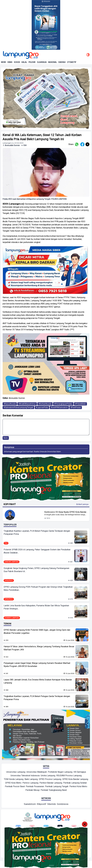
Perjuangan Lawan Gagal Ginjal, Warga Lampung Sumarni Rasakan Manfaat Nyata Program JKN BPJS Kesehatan (37, 665)
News (4, 62)
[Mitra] (16, 772)
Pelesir (32, 62)
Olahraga (42, 62)
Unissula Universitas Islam (50, 452)
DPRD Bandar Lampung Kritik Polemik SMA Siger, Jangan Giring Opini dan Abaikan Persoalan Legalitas (37, 631)
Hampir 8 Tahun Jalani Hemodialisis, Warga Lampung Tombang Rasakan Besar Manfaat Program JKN (39, 648)
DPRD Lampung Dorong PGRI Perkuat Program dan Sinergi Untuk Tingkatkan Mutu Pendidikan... (38, 588)
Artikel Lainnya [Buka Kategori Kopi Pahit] (82, 504)
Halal (24, 62)
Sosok (17, 62)
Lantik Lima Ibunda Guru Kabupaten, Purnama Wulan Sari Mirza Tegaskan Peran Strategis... (36, 607)
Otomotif (72, 62)
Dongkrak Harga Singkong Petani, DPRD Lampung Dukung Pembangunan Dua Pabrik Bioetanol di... (36, 570)
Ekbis (10, 62)
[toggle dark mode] (88, 55)
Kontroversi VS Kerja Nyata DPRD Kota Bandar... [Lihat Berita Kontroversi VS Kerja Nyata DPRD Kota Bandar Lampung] (66, 512)
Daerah (62, 62)
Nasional (52, 62)
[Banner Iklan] (46, 25)
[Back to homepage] (21, 55)
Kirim (6, 438)
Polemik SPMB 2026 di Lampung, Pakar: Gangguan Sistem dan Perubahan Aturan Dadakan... (37, 551)
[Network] (30, 804)
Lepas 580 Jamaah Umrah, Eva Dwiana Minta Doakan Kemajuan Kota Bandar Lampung (38, 681)
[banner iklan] (46, 99)
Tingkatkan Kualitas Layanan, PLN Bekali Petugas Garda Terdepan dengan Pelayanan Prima (37, 532)
